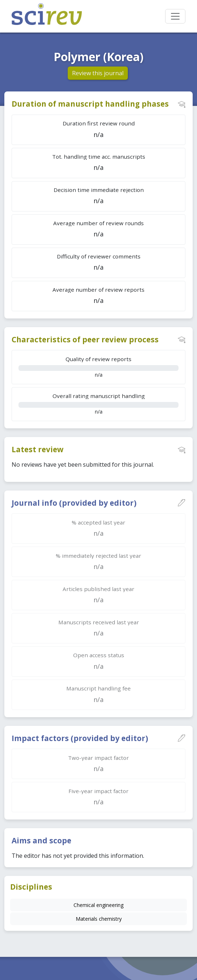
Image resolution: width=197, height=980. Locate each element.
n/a (98, 367)
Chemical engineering (98, 905)
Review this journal (98, 73)
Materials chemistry (99, 919)
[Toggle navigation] (175, 16)
